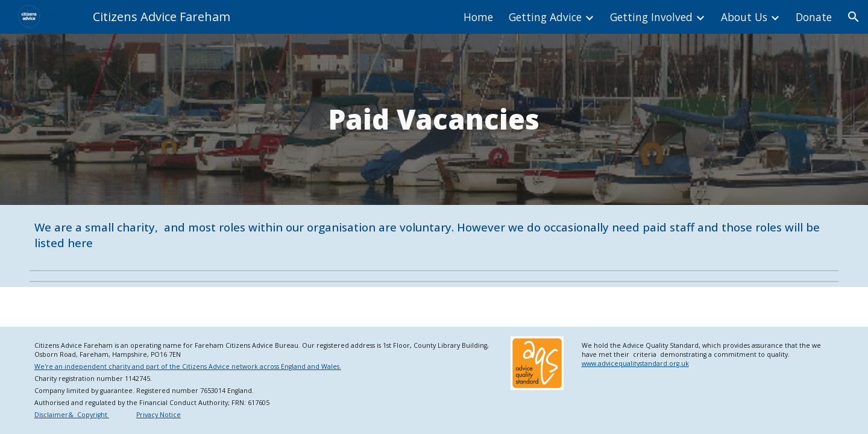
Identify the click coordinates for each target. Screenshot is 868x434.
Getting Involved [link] (651, 17)
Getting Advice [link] (545, 17)
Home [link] (478, 17)
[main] (434, 119)
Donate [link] (814, 17)
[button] (854, 17)
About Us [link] (744, 17)
